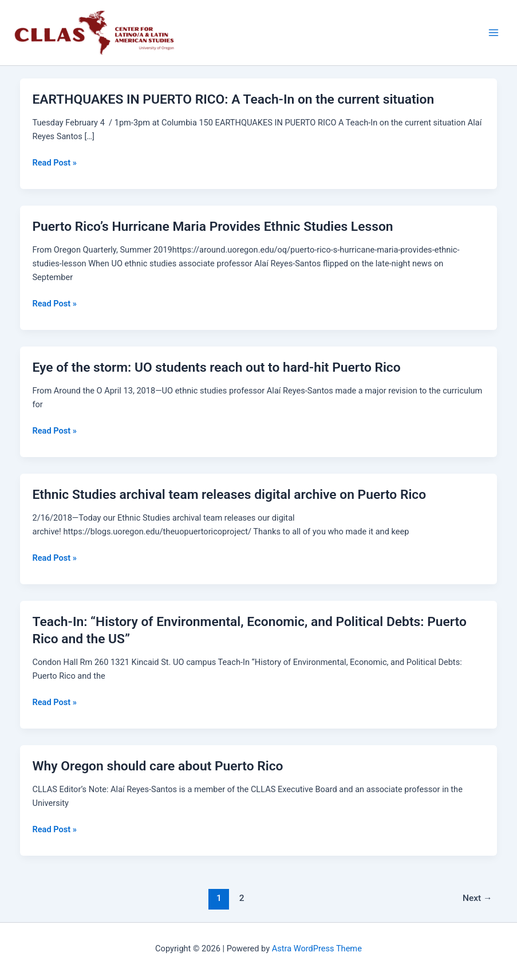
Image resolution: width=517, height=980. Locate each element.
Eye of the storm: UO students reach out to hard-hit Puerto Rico (216, 367)
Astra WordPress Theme (317, 948)
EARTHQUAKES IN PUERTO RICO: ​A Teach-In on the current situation (233, 99)
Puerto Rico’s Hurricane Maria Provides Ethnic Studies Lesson (212, 227)
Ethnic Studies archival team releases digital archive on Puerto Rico (229, 495)
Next (477, 898)
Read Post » (54, 163)
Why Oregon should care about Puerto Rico (157, 766)
